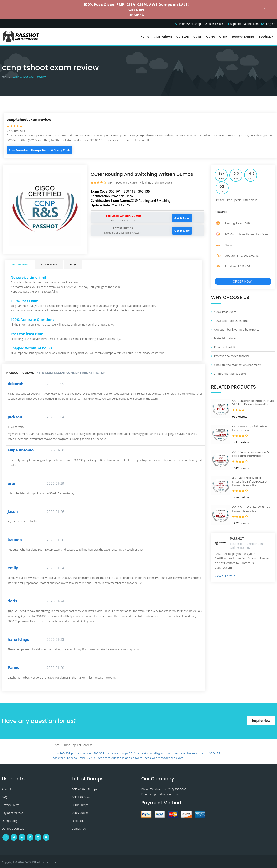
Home (145, 37)
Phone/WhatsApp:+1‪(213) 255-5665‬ (201, 24)
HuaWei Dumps (243, 37)
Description (19, 264)
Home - (7, 76)
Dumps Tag (79, 829)
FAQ (5, 797)
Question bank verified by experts (236, 329)
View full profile (225, 576)
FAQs (73, 264)
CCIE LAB (183, 37)
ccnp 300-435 (211, 753)
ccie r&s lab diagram (152, 753)
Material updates (225, 338)
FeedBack (266, 37)
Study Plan (49, 264)
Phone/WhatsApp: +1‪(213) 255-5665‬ (164, 789)
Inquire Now (261, 721)
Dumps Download (13, 829)
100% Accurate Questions (231, 321)
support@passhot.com (245, 24)
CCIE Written (163, 37)
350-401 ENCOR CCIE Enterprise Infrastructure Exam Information (249, 482)
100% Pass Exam (225, 312)
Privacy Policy (10, 805)
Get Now (136, 10)
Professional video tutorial (231, 356)
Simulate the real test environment (237, 365)
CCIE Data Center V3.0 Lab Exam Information (251, 509)
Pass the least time (226, 347)
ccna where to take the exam (164, 758)
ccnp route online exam (184, 753)
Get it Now (182, 218)
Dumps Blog (9, 821)
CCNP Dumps (80, 805)
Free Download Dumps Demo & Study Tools (40, 150)
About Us (8, 789)
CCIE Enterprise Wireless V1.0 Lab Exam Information (252, 454)
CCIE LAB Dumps (82, 797)
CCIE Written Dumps (84, 789)
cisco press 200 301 (91, 753)
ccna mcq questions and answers (120, 758)
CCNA (210, 37)
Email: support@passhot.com (160, 794)
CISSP (224, 37)
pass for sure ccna (65, 758)
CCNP (198, 37)
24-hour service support (230, 374)
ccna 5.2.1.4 (87, 758)
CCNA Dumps (80, 813)
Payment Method (13, 813)
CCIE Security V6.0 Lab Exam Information (252, 428)
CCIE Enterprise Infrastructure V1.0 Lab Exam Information (253, 403)
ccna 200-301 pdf (64, 753)
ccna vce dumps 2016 (121, 753)
